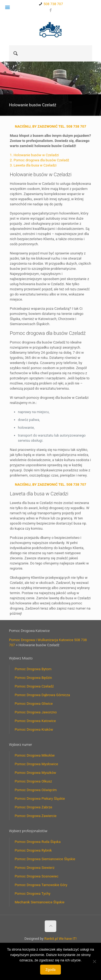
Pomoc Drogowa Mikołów (35, 755)
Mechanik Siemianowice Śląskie (40, 902)
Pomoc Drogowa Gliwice (34, 704)
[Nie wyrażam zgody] (94, 961)
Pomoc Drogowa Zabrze (34, 807)
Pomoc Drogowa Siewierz (35, 868)
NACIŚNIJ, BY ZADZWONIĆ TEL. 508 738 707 (50, 126)
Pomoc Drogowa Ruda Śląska (38, 842)
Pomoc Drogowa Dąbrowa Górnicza (42, 695)
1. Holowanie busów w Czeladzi (34, 155)
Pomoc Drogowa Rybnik (33, 850)
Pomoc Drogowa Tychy (33, 894)
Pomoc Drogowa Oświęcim (36, 790)
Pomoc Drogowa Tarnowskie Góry (41, 885)
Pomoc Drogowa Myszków (36, 773)
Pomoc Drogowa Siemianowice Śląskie (45, 859)
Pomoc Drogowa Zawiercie (36, 816)
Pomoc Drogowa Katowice (35, 721)
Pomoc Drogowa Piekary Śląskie (40, 799)
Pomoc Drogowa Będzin (34, 678)
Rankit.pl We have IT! (61, 939)
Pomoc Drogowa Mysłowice (36, 764)
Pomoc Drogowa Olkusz (33, 781)
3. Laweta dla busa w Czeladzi (33, 165)
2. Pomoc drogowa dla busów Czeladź (40, 160)
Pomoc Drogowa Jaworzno (36, 712)
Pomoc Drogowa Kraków (34, 729)
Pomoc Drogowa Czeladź (34, 686)
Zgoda (51, 970)
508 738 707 (53, 4)
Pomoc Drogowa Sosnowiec (37, 876)
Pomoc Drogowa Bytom (33, 669)
